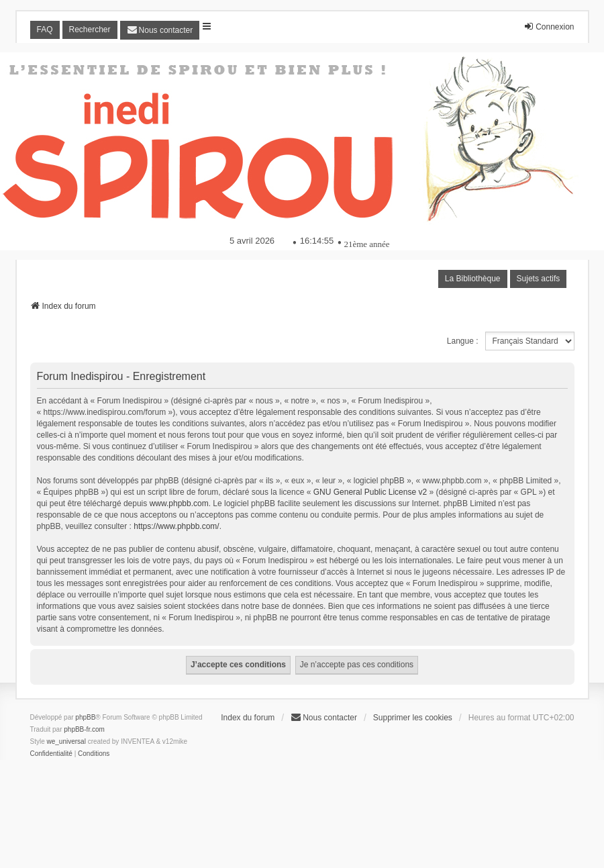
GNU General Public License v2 (370, 492)
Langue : (463, 341)
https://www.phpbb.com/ (176, 526)
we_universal (66, 741)
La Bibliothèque (473, 279)
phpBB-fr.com (84, 729)
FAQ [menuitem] (45, 30)
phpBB (85, 717)
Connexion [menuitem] (549, 27)
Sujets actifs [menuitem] (539, 279)
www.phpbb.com (179, 503)
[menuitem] (160, 30)
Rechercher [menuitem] (90, 30)
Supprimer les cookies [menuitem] (413, 718)
